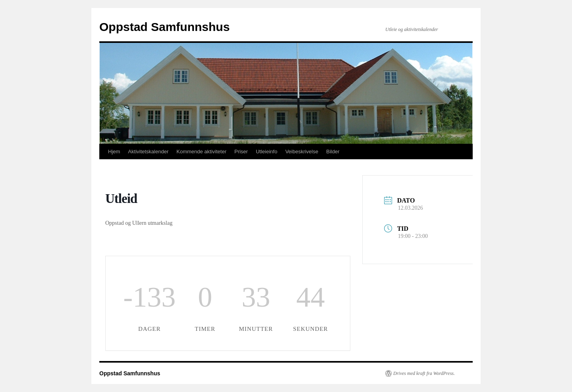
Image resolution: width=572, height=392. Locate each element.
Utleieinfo (267, 152)
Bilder (333, 152)
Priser (241, 152)
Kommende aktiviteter (201, 152)
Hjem (114, 152)
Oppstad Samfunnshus (164, 27)
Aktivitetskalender (148, 152)
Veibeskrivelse (302, 152)
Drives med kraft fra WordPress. (424, 373)
